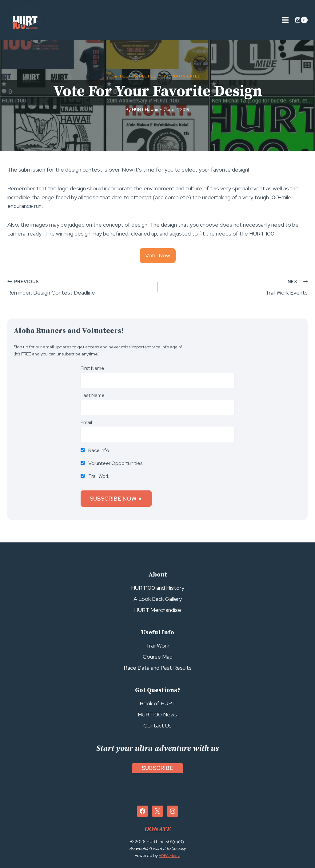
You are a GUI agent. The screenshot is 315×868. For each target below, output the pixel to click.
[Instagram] (173, 811)
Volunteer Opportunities (112, 463)
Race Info (95, 450)
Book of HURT (158, 703)
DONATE (157, 829)
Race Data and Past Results (158, 668)
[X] (157, 811)
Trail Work (95, 476)
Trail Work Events (235, 287)
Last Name (93, 395)
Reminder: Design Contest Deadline (80, 287)
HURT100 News (157, 714)
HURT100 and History (158, 588)
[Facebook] (142, 811)
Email (86, 422)
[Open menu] (285, 20)
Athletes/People (135, 76)
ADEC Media (170, 855)
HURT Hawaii (145, 109)
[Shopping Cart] (301, 20)
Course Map (158, 657)
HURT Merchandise (158, 610)
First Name (92, 368)
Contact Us (157, 725)
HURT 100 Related (180, 76)
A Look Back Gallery (158, 599)
